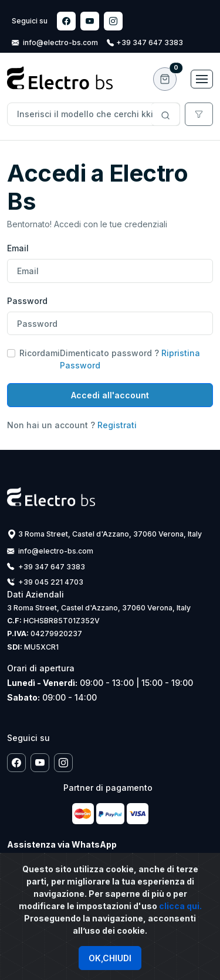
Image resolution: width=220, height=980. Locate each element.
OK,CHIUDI (110, 958)
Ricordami (40, 353)
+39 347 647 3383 (145, 42)
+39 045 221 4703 (45, 582)
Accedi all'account (110, 395)
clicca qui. (180, 906)
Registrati (116, 425)
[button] (165, 79)
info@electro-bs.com (56, 42)
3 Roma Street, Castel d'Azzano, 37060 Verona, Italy (104, 534)
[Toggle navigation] (202, 79)
